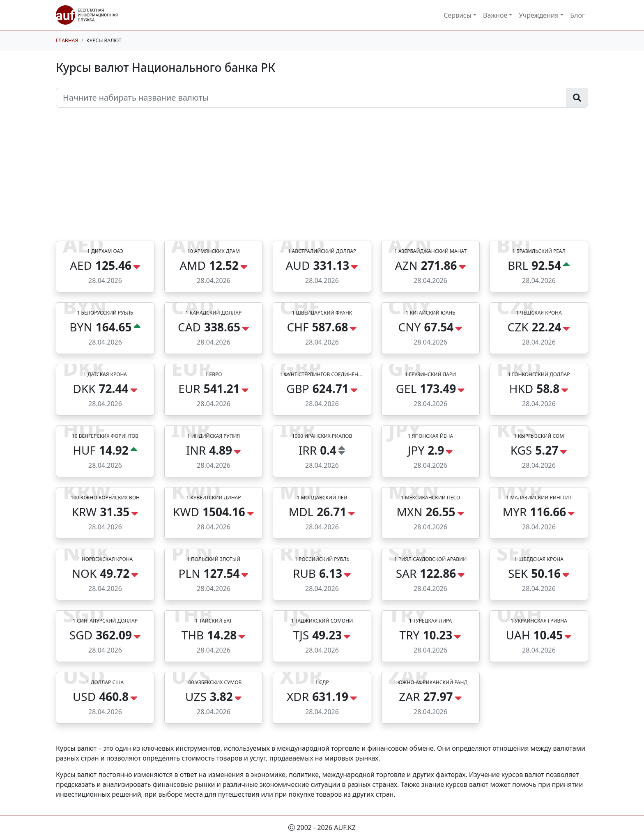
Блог (577, 15)
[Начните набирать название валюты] (311, 98)
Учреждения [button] (539, 15)
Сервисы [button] (458, 15)
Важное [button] (495, 15)
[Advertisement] (322, 179)
